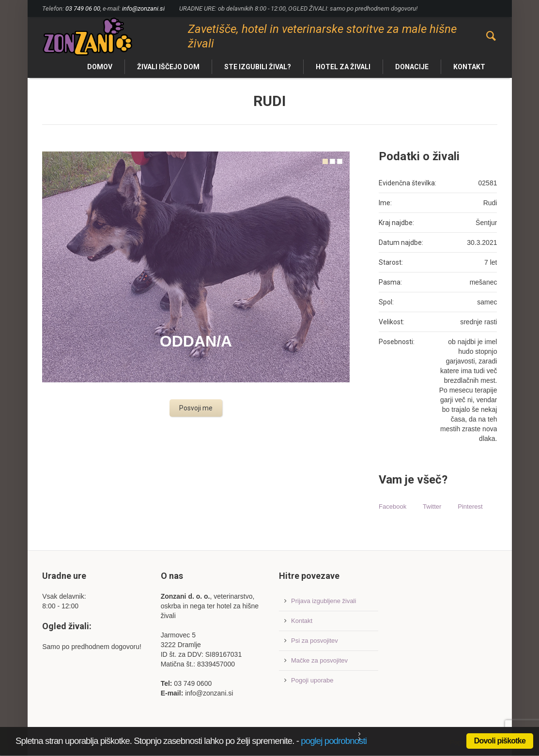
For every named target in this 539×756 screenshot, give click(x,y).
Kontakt (302, 621)
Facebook (393, 507)
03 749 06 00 (83, 8)
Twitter (432, 507)
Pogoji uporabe (312, 680)
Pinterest (470, 507)
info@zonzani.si (143, 8)
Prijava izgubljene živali (323, 601)
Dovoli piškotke (500, 741)
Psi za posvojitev (315, 641)
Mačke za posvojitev (319, 660)
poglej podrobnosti (334, 741)
